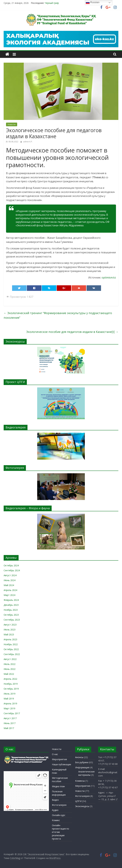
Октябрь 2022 (11, 649)
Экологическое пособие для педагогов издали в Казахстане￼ (72, 332)
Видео (55, 800)
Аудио (55, 810)
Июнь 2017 (10, 723)
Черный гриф (52, 3)
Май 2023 (9, 634)
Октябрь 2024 (11, 565)
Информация (82, 767)
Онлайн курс (59, 815)
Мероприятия (59, 759)
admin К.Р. (28, 142)
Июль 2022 (10, 664)
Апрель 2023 (10, 639)
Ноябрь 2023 (11, 610)
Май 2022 (9, 674)
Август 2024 (10, 575)
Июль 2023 (10, 630)
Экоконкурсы (82, 806)
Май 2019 (9, 699)
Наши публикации (61, 764)
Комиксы (80, 781)
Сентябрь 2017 (12, 713)
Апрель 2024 (10, 590)
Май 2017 (9, 728)
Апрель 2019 (10, 703)
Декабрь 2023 (11, 605)
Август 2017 (10, 718)
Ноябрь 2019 (11, 684)
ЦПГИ (78, 801)
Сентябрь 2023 (12, 620)
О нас (55, 754)
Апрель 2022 (10, 679)
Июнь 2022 (10, 669)
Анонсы (79, 757)
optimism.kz (109, 278)
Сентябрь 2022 (12, 654)
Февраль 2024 (11, 600)
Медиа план (58, 786)
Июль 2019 (10, 694)
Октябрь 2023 (11, 615)
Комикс (56, 820)
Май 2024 (9, 585)
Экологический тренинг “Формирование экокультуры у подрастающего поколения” (58, 315)
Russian (93, 3)
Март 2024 (9, 595)
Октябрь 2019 (11, 689)
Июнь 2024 (10, 580)
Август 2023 (10, 625)
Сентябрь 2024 (12, 570)
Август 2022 (10, 659)
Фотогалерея (59, 805)
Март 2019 (9, 708)
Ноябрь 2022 (11, 644)
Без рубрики (82, 762)
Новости (12, 124)
